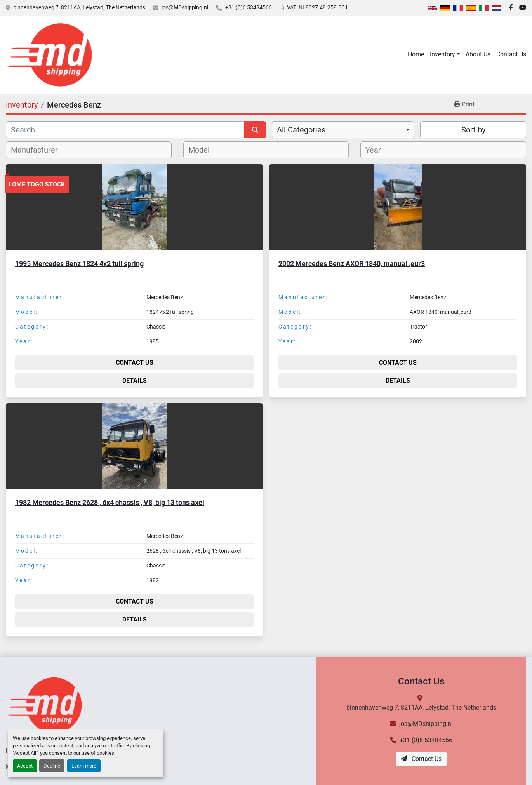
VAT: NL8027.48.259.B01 (317, 7)
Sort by (473, 130)
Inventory (442, 54)
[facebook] (511, 8)
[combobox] (343, 130)
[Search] (125, 130)
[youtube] (523, 8)
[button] (445, 54)
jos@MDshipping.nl (185, 7)
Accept (25, 766)
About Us (478, 54)
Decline (52, 766)
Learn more (84, 766)
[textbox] (39, 150)
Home (416, 54)
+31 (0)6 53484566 (249, 7)
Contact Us (511, 54)
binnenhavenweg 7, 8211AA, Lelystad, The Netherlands (79, 7)
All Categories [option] (301, 130)
